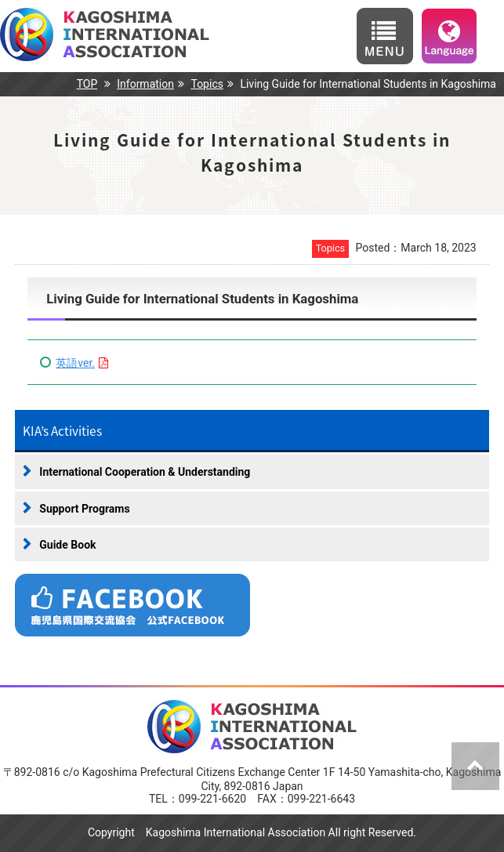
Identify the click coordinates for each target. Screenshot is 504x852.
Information (145, 84)
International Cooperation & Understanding (145, 472)
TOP (87, 84)
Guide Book (67, 545)
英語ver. (75, 363)
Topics (207, 84)
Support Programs (84, 509)
